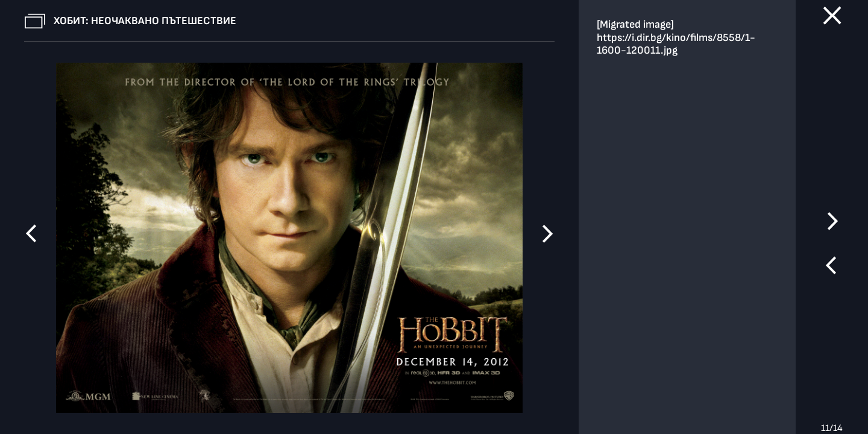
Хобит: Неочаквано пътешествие (145, 21)
